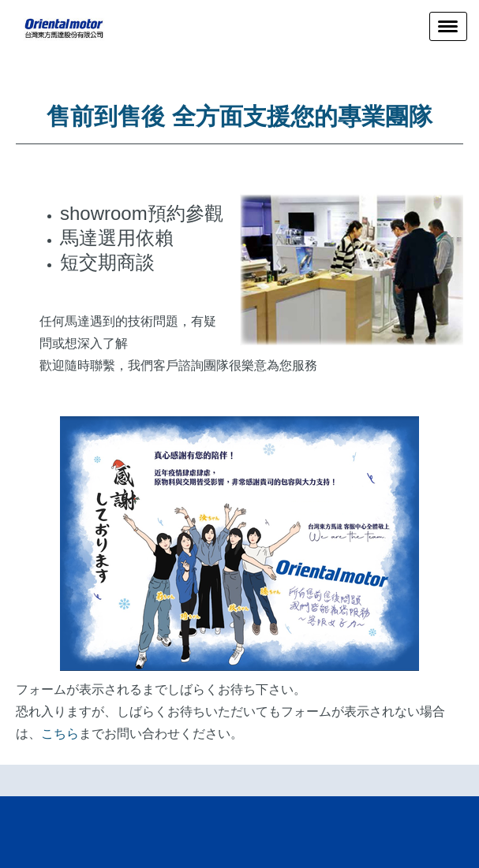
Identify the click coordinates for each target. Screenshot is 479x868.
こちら (60, 734)
